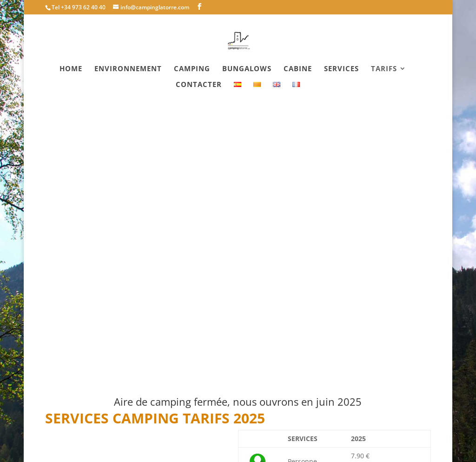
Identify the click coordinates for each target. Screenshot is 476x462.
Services (341, 69)
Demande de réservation (301, 392)
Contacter (199, 85)
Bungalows (247, 69)
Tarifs (384, 69)
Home (71, 69)
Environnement (128, 69)
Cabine (298, 69)
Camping (192, 69)
